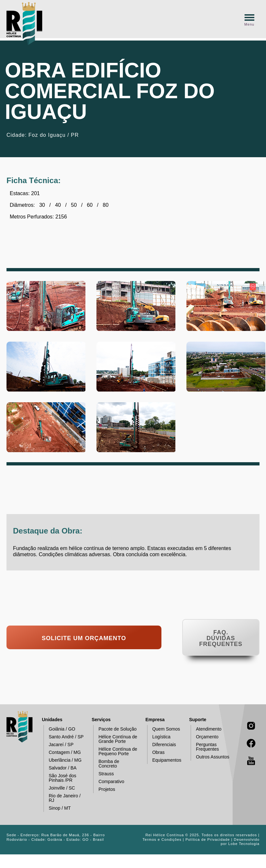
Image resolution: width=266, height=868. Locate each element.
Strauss (103, 774)
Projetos (104, 789)
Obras (156, 752)
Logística (159, 737)
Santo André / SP (63, 737)
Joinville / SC (59, 788)
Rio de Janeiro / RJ (62, 798)
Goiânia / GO (59, 729)
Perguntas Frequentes (205, 747)
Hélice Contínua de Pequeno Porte (115, 751)
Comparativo (109, 782)
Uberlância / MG (63, 760)
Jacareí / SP (58, 745)
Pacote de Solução (115, 729)
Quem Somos (164, 729)
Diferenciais (162, 745)
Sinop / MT (57, 808)
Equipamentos (164, 760)
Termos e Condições (162, 839)
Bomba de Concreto (106, 764)
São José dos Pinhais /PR (60, 778)
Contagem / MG (62, 752)
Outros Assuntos (210, 757)
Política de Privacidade (208, 839)
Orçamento (204, 737)
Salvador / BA (60, 768)
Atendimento (206, 729)
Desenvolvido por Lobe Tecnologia (240, 842)
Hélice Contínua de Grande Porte (115, 739)
